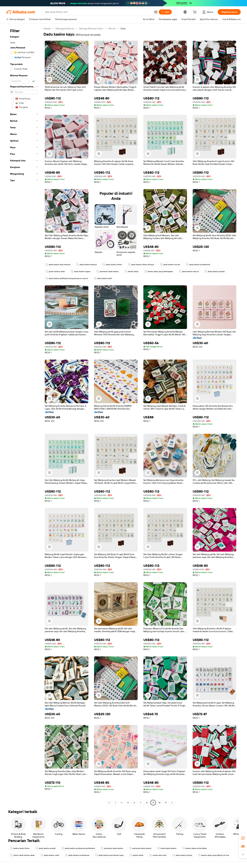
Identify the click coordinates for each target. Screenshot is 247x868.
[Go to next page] (172, 803)
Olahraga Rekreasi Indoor (91, 29)
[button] (156, 12)
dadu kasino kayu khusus (58, 265)
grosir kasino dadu (55, 271)
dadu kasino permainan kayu (109, 855)
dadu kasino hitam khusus (141, 265)
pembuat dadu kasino (108, 271)
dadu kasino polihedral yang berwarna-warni (67, 278)
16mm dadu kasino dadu (22, 855)
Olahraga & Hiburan (65, 29)
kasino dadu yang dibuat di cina (214, 855)
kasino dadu (132, 271)
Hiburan (112, 29)
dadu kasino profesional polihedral (78, 848)
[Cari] (165, 12)
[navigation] (24, 416)
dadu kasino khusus (87, 265)
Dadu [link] (123, 29)
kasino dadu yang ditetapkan (159, 271)
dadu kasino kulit (103, 278)
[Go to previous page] (109, 803)
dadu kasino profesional (198, 265)
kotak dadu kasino (167, 848)
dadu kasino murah (170, 265)
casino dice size (158, 855)
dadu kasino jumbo (182, 855)
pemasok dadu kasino (140, 848)
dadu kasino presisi (215, 271)
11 (166, 803)
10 (159, 803)
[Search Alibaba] (98, 12)
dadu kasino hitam (112, 265)
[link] (243, 838)
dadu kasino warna (189, 271)
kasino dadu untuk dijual (195, 848)
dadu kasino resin (50, 855)
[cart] (195, 12)
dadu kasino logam (81, 271)
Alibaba (47, 29)
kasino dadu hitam (20, 848)
